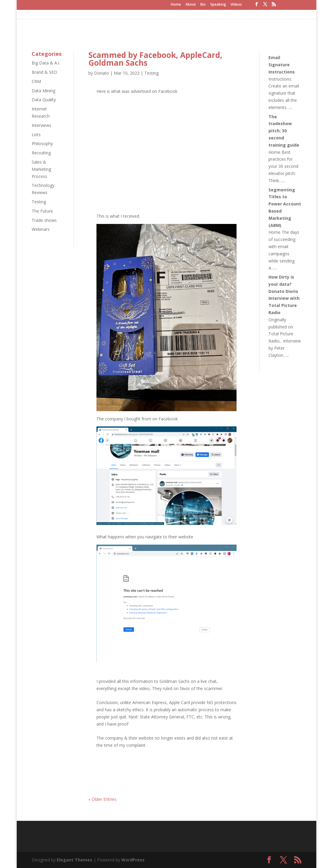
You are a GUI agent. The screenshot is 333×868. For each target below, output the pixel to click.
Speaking (218, 5)
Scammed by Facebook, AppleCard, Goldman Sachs (155, 59)
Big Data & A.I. (46, 63)
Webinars (41, 229)
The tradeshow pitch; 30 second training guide (284, 131)
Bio (203, 5)
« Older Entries (102, 799)
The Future (42, 211)
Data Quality (44, 100)
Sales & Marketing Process (41, 169)
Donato (102, 73)
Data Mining (43, 91)
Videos (236, 5)
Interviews (42, 125)
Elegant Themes (75, 860)
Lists (36, 135)
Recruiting (41, 153)
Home (176, 5)
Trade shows (44, 220)
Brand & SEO (44, 72)
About (191, 5)
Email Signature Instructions (282, 65)
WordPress (133, 860)
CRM (36, 81)
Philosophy (42, 143)
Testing (39, 202)
